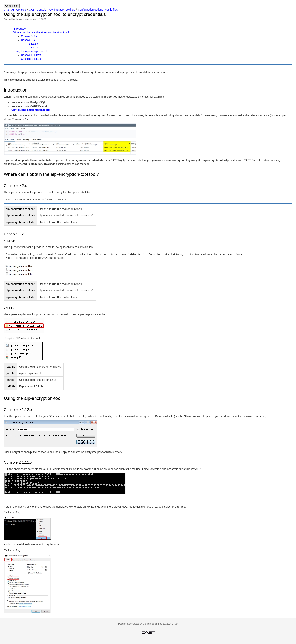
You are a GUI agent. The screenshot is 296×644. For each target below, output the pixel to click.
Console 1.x (28, 40)
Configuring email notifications (31, 110)
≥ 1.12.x (33, 44)
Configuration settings (62, 10)
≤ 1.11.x (33, 47)
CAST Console (38, 10)
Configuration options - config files (98, 10)
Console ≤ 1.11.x (31, 59)
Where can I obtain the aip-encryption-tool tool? (41, 32)
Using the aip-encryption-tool (30, 51)
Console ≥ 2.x (29, 36)
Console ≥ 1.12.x (31, 55)
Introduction (20, 29)
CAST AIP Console (15, 10)
